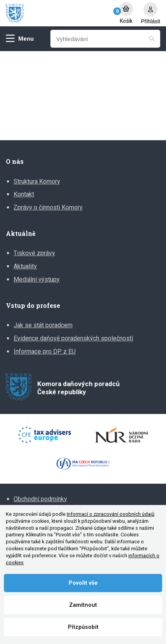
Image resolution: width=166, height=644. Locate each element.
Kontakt (24, 194)
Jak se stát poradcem (43, 325)
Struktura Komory (37, 181)
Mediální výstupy (37, 279)
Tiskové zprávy (34, 253)
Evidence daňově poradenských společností (73, 338)
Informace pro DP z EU (45, 351)
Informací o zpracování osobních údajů (111, 514)
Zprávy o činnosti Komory (48, 207)
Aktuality (25, 266)
